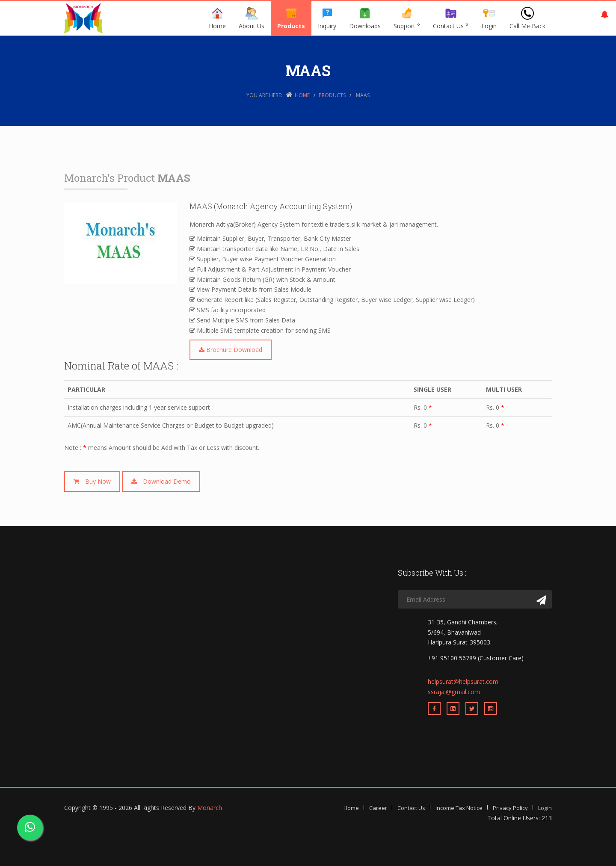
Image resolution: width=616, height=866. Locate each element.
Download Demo (161, 481)
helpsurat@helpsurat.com (463, 681)
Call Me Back (527, 18)
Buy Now (92, 481)
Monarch (210, 808)
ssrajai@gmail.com (454, 692)
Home (217, 18)
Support (407, 18)
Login (489, 18)
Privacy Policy (510, 808)
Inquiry (327, 18)
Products (291, 18)
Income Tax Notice (459, 808)
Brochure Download (231, 350)
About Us (252, 18)
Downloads (365, 18)
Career (378, 808)
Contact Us (451, 18)
